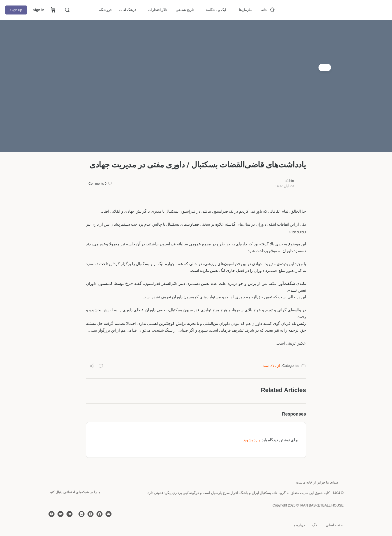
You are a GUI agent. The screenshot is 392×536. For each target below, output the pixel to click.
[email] (108, 514)
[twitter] (60, 514)
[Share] (92, 367)
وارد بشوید (252, 440)
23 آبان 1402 (284, 186)
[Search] (67, 10)
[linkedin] (81, 514)
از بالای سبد (272, 366)
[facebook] (99, 514)
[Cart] (53, 10)
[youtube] (51, 514)
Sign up (16, 10)
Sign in (39, 10)
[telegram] (69, 514)
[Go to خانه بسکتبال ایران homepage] (349, 9)
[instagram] (90, 514)
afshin (289, 181)
